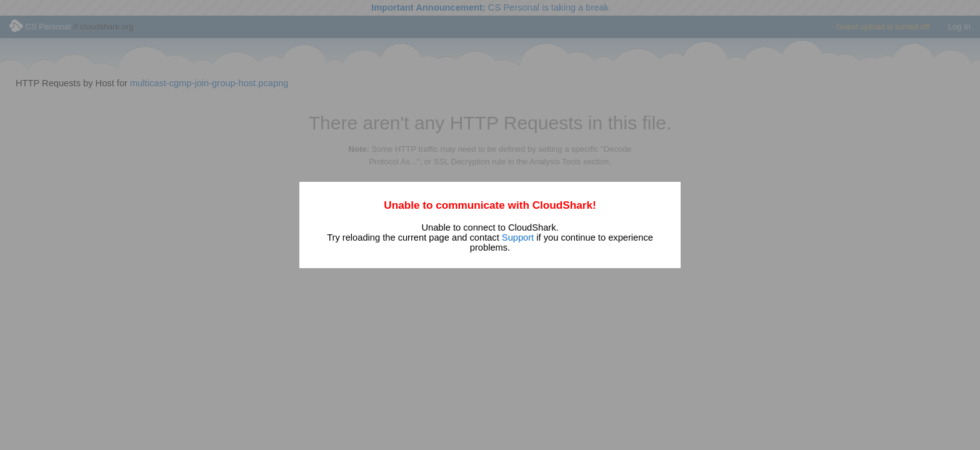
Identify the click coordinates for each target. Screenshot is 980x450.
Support (518, 237)
